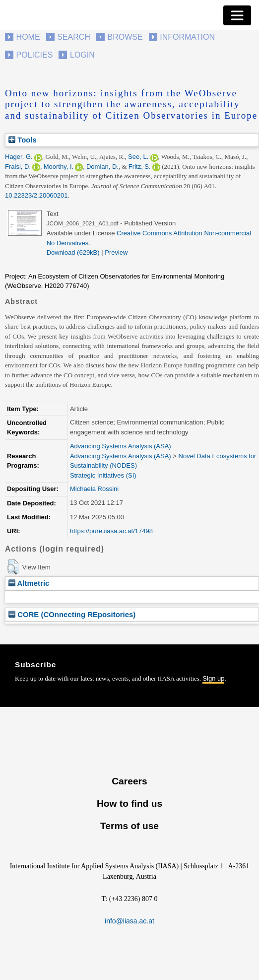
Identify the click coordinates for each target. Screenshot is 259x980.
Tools (23, 140)
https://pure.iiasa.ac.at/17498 (111, 531)
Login (82, 55)
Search (74, 37)
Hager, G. (19, 157)
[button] (13, 567)
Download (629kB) (73, 252)
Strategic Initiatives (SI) (103, 475)
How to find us (129, 804)
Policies (35, 55)
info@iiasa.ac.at (129, 921)
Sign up (213, 678)
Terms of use (129, 826)
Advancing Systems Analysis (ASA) (121, 446)
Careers (129, 781)
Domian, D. (102, 167)
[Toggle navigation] (237, 15)
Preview (116, 252)
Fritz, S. (140, 167)
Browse (125, 37)
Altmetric (29, 583)
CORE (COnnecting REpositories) (72, 614)
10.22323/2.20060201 (36, 195)
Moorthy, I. (59, 167)
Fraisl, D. (18, 167)
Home (28, 37)
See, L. (138, 157)
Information (187, 37)
